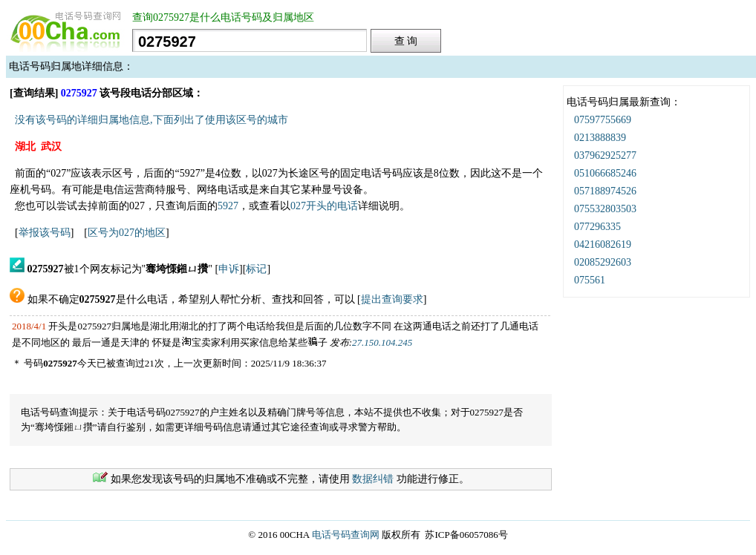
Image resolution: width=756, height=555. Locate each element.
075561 (590, 280)
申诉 (229, 269)
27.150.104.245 (382, 342)
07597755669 (603, 120)
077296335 (597, 227)
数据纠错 (373, 479)
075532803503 (605, 209)
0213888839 (600, 138)
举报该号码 (45, 233)
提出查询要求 (392, 299)
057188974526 (605, 191)
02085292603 (603, 262)
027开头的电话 (324, 206)
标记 (256, 269)
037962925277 (605, 155)
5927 (228, 206)
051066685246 (605, 173)
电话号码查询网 (346, 535)
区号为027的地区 (127, 233)
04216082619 (603, 244)
